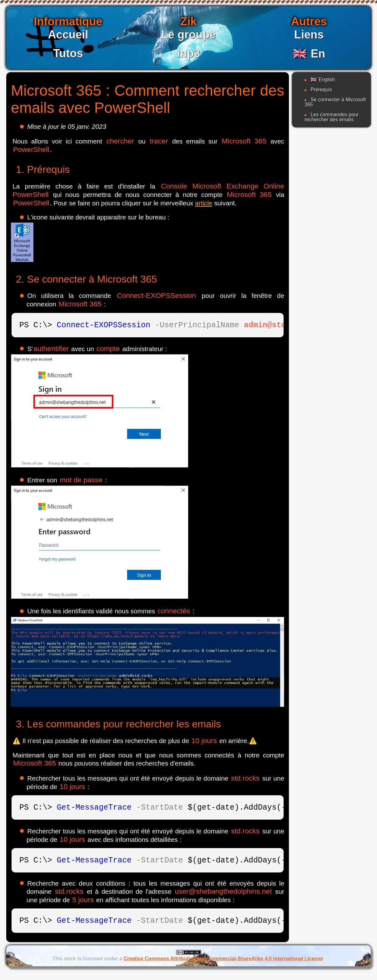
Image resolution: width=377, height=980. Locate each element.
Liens (309, 35)
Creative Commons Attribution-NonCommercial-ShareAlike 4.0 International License (223, 966)
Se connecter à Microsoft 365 (335, 102)
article (203, 203)
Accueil (68, 35)
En (309, 54)
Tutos (68, 53)
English (323, 80)
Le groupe (188, 35)
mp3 (188, 53)
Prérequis (321, 90)
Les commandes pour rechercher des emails (332, 117)
